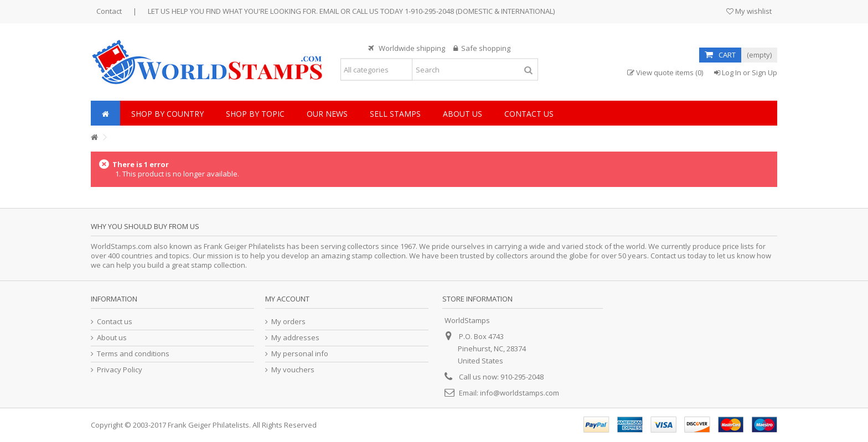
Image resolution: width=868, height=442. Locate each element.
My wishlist (749, 11)
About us (112, 338)
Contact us (115, 322)
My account (287, 299)
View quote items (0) (665, 73)
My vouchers (293, 370)
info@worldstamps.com (520, 393)
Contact (109, 11)
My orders (288, 322)
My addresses (295, 338)
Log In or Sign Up (746, 72)
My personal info (300, 354)
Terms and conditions (133, 354)
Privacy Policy (120, 370)
